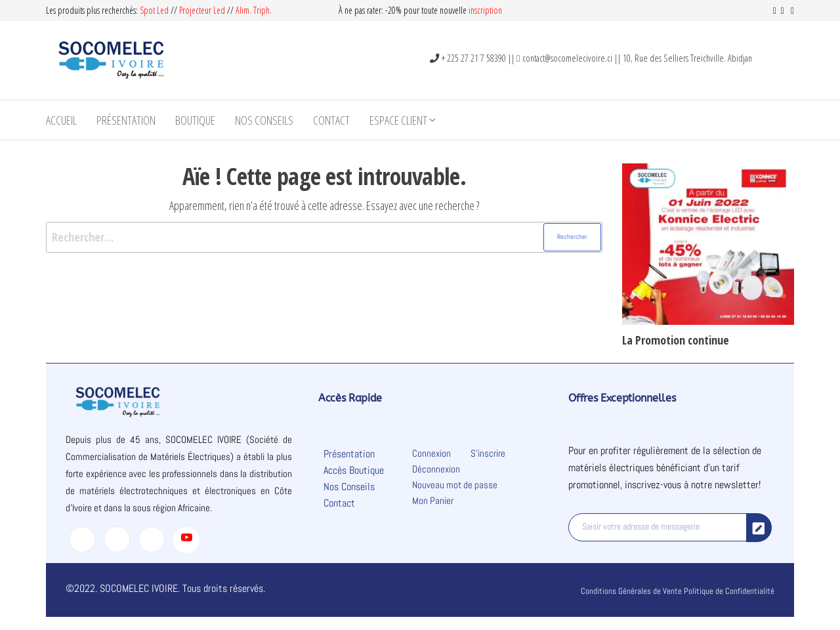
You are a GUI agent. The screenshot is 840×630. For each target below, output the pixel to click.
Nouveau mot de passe (455, 485)
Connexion (431, 453)
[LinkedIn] (152, 539)
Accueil (61, 120)
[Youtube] (186, 540)
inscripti (481, 10)
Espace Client (398, 120)
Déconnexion (436, 469)
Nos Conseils (264, 120)
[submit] (759, 528)
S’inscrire (488, 453)
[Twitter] (117, 539)
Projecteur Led (202, 10)
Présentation (126, 120)
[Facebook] (82, 539)
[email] (658, 527)
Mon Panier (433, 500)
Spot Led (154, 10)
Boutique (195, 120)
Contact (331, 120)
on (498, 10)
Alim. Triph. (254, 10)
